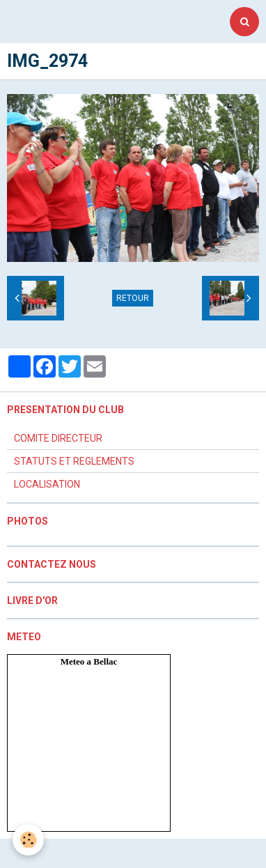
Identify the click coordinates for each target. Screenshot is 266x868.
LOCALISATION (47, 484)
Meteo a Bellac (89, 661)
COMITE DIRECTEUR (58, 438)
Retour (133, 298)
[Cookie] (28, 840)
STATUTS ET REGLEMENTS (74, 461)
